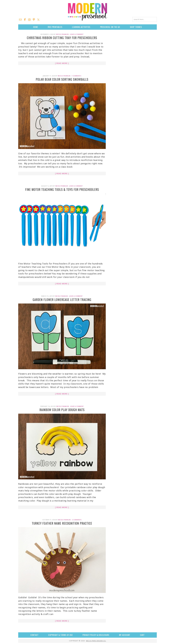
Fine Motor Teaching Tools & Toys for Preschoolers (62, 189)
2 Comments (77, 520)
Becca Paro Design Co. (96, 641)
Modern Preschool (87, 12)
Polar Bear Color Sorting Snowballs (62, 79)
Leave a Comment (77, 34)
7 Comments (76, 76)
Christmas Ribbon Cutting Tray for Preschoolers (62, 38)
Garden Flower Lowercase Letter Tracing (62, 300)
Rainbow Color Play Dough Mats (62, 410)
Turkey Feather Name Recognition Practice (62, 523)
